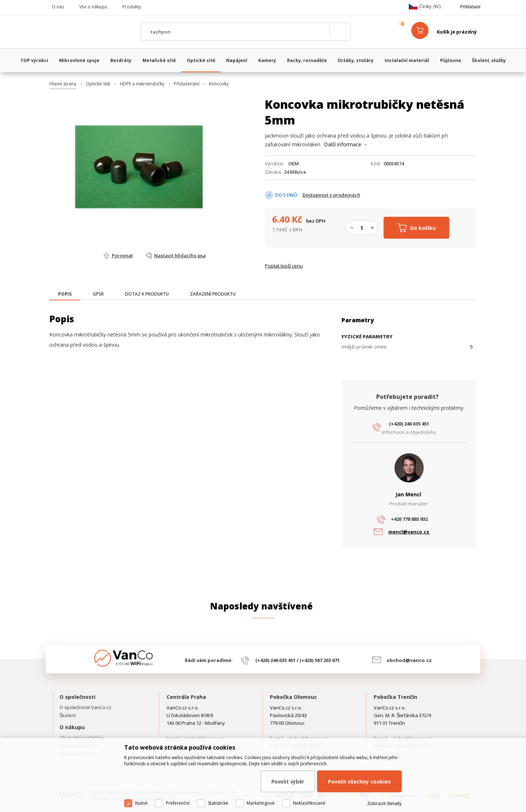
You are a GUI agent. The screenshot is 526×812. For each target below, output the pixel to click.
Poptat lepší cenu (284, 266)
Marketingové (261, 803)
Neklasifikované (309, 803)
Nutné (141, 803)
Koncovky (219, 84)
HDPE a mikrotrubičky (142, 84)
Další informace (343, 144)
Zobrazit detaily (384, 803)
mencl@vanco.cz (409, 532)
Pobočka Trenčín (395, 697)
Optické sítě (98, 84)
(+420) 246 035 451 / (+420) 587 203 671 (298, 660)
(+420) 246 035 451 (409, 424)
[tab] (65, 295)
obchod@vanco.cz (409, 660)
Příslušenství (187, 84)
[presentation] (65, 294)
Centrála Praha (186, 697)
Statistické (218, 803)
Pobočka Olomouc (294, 697)
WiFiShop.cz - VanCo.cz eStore (91, 32)
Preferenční (178, 803)
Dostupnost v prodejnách (331, 195)
